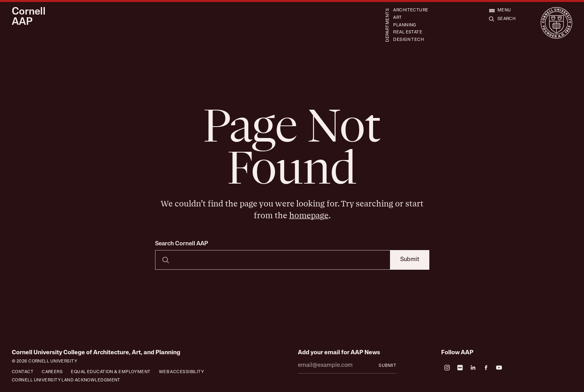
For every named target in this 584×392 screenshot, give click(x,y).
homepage (309, 216)
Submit (410, 260)
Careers (52, 372)
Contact (23, 372)
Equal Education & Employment (111, 372)
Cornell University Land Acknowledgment (66, 380)
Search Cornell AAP (182, 244)
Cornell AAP (29, 17)
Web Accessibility (182, 372)
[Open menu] (500, 10)
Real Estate (408, 32)
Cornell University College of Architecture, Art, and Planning (96, 353)
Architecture (411, 10)
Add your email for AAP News (339, 353)
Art (397, 18)
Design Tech (408, 40)
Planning (405, 25)
